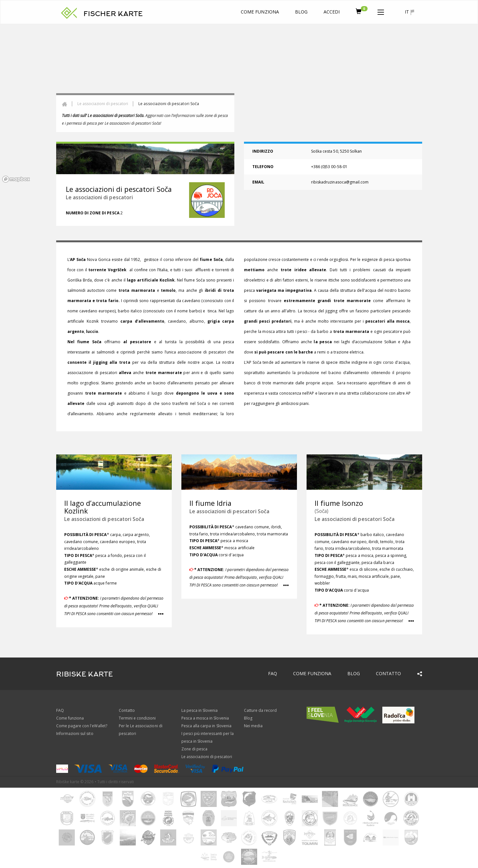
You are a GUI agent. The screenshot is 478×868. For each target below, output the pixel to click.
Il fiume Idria (211, 503)
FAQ (273, 673)
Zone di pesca (195, 749)
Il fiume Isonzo (339, 503)
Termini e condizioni (137, 718)
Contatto (388, 673)
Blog (301, 12)
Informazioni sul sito (75, 734)
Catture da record (261, 710)
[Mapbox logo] (16, 179)
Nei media (253, 726)
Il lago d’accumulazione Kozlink (103, 507)
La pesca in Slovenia (200, 710)
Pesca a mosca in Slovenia (205, 718)
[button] (381, 11)
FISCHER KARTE (113, 14)
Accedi (332, 12)
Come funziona (260, 12)
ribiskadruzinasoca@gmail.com (340, 182)
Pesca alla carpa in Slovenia (206, 726)
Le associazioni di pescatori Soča (104, 519)
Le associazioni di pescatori (103, 104)
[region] (239, 104)
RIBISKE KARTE (85, 674)
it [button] (409, 12)
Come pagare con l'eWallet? (82, 726)
